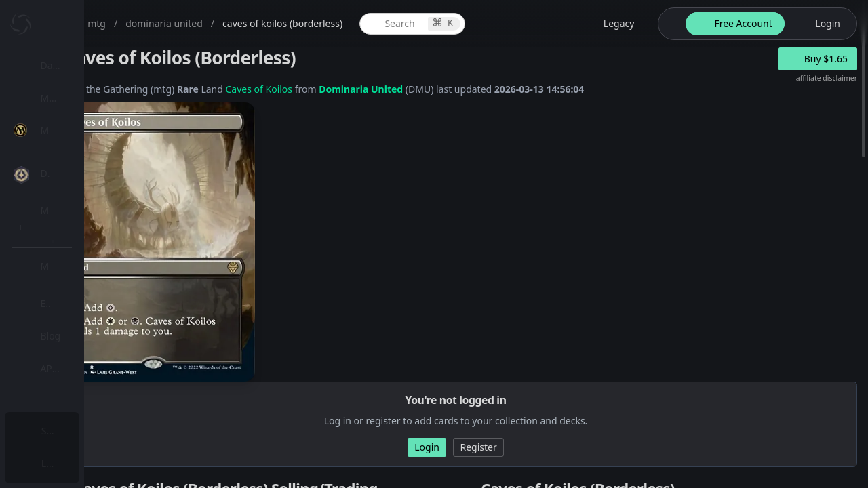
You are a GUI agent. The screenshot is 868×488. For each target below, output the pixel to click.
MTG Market (84, 196)
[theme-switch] (692, 24)
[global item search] (517, 24)
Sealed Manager (93, 395)
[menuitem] (88, 66)
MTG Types (81, 261)
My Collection (74, 98)
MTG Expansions (93, 163)
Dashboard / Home (86, 65)
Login (57, 463)
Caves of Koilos (393, 89)
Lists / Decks (84, 363)
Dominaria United (494, 89)
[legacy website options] (633, 24)
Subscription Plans (85, 431)
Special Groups (90, 228)
